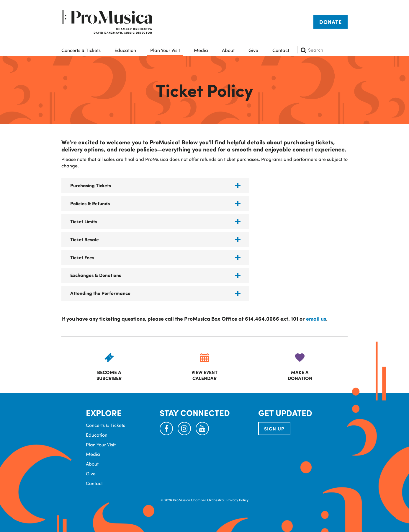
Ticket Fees (82, 257)
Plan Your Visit (165, 50)
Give (253, 50)
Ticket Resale (85, 239)
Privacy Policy (237, 500)
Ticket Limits (84, 221)
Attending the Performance (100, 293)
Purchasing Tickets (91, 185)
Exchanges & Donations (96, 275)
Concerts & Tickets (81, 50)
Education (125, 50)
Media (201, 50)
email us (316, 319)
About (228, 50)
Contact (281, 50)
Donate (331, 22)
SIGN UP (274, 429)
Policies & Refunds (90, 203)
